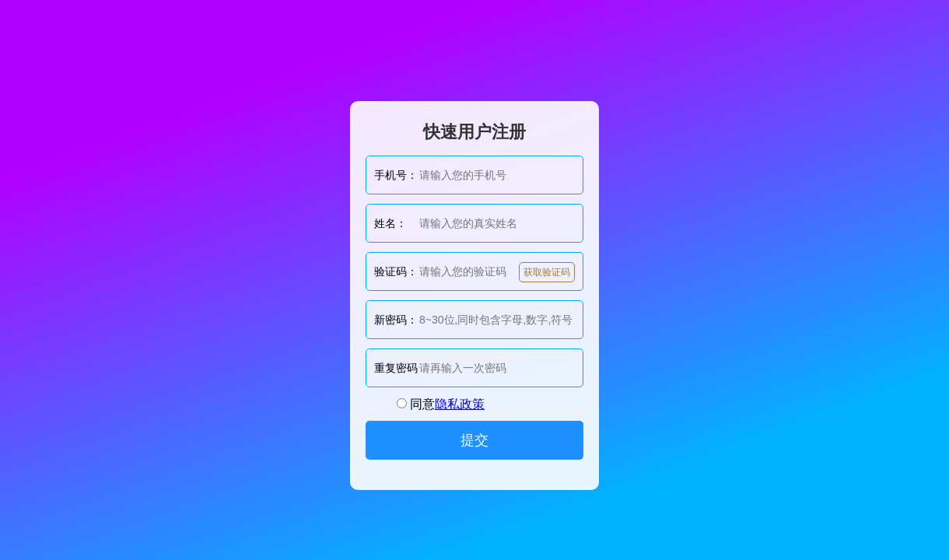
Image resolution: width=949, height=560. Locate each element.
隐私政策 (460, 404)
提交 (474, 440)
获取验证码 (547, 272)
